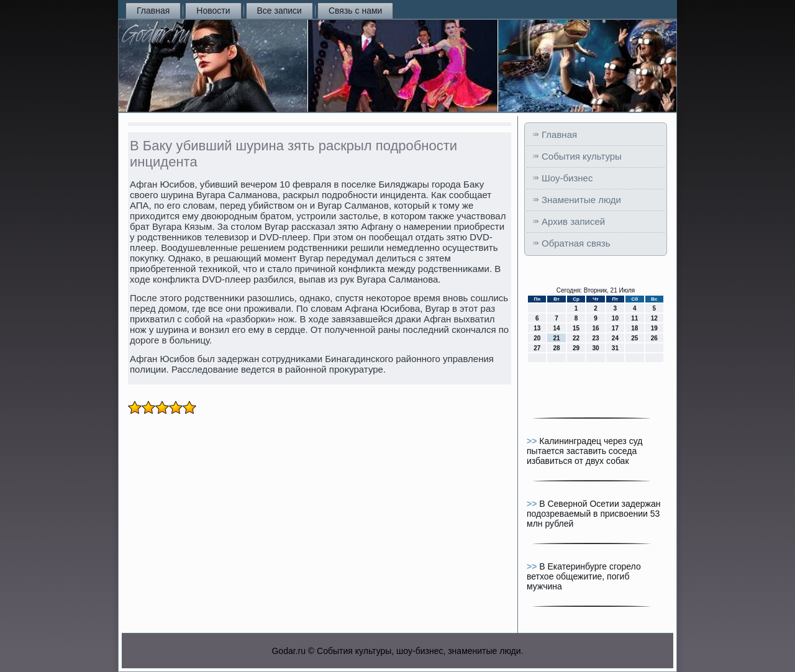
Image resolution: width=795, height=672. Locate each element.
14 (557, 328)
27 (537, 348)
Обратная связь (576, 243)
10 (615, 318)
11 (634, 318)
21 (557, 338)
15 (576, 328)
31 (615, 348)
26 (654, 338)
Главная (153, 11)
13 (537, 328)
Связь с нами (355, 11)
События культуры (582, 156)
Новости (213, 11)
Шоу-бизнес (567, 178)
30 (595, 348)
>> (533, 441)
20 (537, 338)
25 (634, 338)
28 (557, 348)
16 (595, 328)
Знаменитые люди (581, 200)
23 (595, 338)
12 (654, 318)
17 (615, 328)
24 (615, 338)
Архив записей (573, 221)
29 (576, 348)
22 (576, 338)
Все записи (279, 11)
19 (654, 328)
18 (634, 328)
